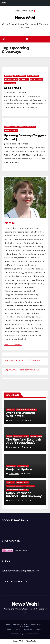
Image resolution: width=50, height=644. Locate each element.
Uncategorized (10, 83)
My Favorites (24, 79)
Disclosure (28, 630)
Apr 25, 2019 (14, 420)
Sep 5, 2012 (11, 144)
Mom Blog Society (11, 130)
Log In (3, 3)
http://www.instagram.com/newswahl (22, 360)
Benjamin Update (19, 469)
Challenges (18, 436)
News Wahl (25, 18)
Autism (9, 436)
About (17, 630)
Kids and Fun (29, 486)
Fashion (39, 630)
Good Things (12, 88)
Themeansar (25, 626)
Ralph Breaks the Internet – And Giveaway (24, 494)
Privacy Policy (32, 634)
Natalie (24, 93)
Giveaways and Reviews (27, 127)
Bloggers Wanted (11, 127)
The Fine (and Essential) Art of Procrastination (23, 441)
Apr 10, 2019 (14, 447)
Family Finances (33, 76)
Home (9, 630)
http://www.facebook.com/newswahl (22, 370)
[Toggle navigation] (27, 39)
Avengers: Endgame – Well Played (22, 414)
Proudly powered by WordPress (17, 624)
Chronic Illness (36, 436)
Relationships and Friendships (18, 490)
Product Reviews (36, 79)
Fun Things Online (11, 79)
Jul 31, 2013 (11, 93)
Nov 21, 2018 (14, 501)
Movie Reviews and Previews (26, 410)
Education (8, 76)
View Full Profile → (13, 345)
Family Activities (20, 76)
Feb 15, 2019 (14, 474)
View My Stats (20, 550)
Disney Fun (11, 410)
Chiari (26, 436)
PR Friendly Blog (17, 634)
